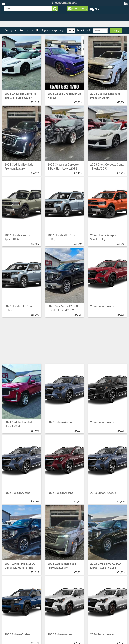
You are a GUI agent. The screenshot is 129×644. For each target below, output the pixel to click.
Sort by (12, 30)
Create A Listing (77, 9)
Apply (116, 30)
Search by (27, 30)
